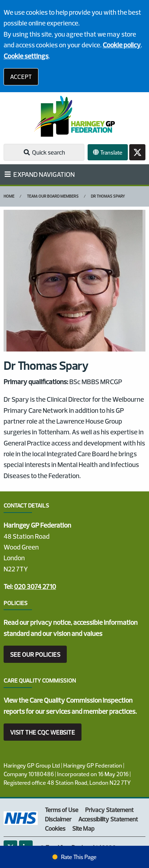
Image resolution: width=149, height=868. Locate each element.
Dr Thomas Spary (108, 196)
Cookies (55, 828)
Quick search (44, 152)
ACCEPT (21, 77)
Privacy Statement (109, 810)
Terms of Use (62, 810)
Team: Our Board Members (53, 196)
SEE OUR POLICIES (35, 654)
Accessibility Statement (108, 819)
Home (9, 196)
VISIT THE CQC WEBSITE (43, 732)
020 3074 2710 (35, 586)
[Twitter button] (137, 152)
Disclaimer (58, 819)
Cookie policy (122, 45)
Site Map (83, 828)
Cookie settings (26, 56)
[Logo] (74, 116)
